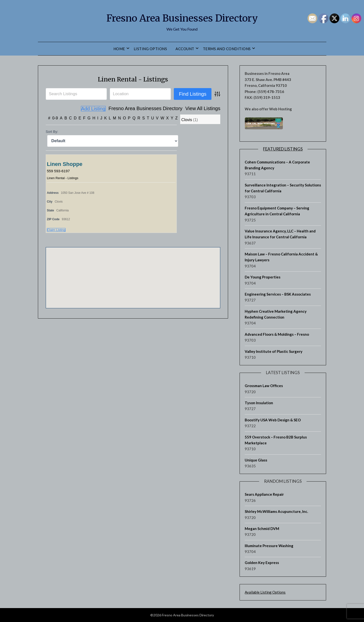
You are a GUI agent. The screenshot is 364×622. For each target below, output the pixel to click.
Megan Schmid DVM (262, 529)
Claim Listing (56, 230)
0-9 (55, 118)
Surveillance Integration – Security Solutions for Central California (283, 188)
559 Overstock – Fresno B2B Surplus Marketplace (276, 440)
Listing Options (150, 49)
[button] (133, 273)
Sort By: (52, 132)
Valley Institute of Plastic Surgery (274, 351)
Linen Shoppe (65, 164)
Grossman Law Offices (264, 386)
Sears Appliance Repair (264, 494)
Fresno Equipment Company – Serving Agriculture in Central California (277, 211)
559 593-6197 (59, 171)
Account (185, 49)
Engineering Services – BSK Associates (278, 294)
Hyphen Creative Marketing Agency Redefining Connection (276, 314)
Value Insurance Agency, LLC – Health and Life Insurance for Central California (280, 234)
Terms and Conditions (227, 49)
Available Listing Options (265, 592)
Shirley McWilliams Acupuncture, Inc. (276, 511)
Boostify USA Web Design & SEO (273, 420)
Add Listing (208, 109)
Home (119, 49)
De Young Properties (263, 277)
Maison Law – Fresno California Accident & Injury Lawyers (281, 257)
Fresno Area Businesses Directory (182, 17)
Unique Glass (256, 460)
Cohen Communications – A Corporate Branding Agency (277, 165)
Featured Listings (283, 149)
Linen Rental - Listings (133, 79)
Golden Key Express (262, 563)
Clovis (187, 120)
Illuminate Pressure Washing (269, 546)
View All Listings (175, 109)
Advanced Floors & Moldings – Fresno (277, 334)
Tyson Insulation (259, 403)
